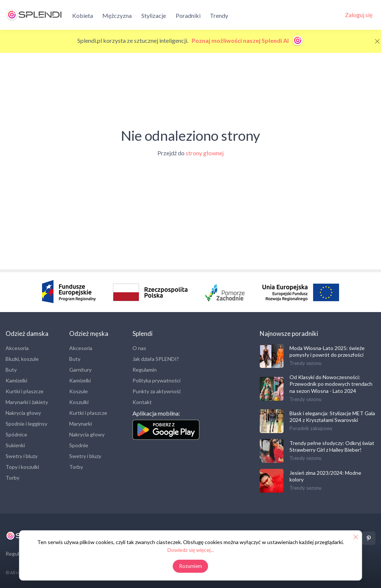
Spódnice (16, 434)
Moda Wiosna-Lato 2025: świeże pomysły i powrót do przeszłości (327, 351)
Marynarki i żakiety (27, 402)
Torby (12, 478)
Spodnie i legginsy (26, 424)
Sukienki (15, 445)
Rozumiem (191, 566)
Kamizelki (16, 380)
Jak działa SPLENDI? (156, 359)
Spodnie (79, 445)
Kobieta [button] (83, 15)
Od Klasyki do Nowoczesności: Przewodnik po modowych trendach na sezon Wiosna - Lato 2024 (331, 384)
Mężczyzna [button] (117, 15)
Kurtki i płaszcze (25, 391)
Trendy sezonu (305, 363)
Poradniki (188, 15)
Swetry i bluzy (22, 456)
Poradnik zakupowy (311, 428)
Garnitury (80, 370)
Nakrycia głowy (23, 413)
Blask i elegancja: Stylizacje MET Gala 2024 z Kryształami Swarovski (332, 417)
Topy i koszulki (22, 467)
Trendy (219, 15)
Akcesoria (17, 348)
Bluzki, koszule (22, 359)
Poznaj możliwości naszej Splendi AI (248, 40)
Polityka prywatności (156, 380)
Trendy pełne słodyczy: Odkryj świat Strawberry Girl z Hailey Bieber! (332, 446)
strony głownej (205, 153)
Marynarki (81, 424)
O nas (139, 348)
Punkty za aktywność (157, 391)
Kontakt (142, 402)
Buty (11, 370)
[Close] (377, 41)
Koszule (79, 391)
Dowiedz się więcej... (191, 550)
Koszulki (79, 402)
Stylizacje (154, 15)
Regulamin (145, 370)
